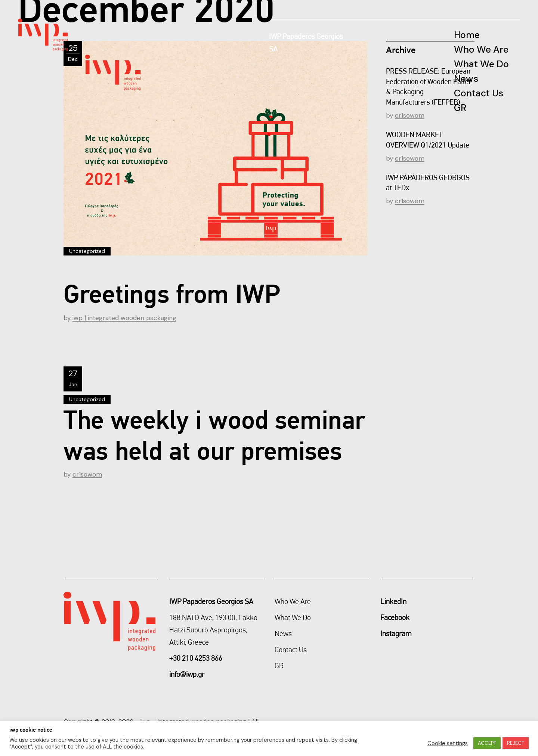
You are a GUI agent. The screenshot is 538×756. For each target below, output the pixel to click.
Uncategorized (87, 251)
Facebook (395, 617)
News (283, 633)
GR (279, 666)
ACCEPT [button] (487, 743)
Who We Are (293, 601)
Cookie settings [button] (448, 743)
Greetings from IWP (172, 293)
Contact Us (291, 650)
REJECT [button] (516, 743)
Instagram (396, 633)
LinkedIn (393, 601)
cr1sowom (87, 474)
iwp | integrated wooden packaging (124, 318)
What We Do (293, 617)
